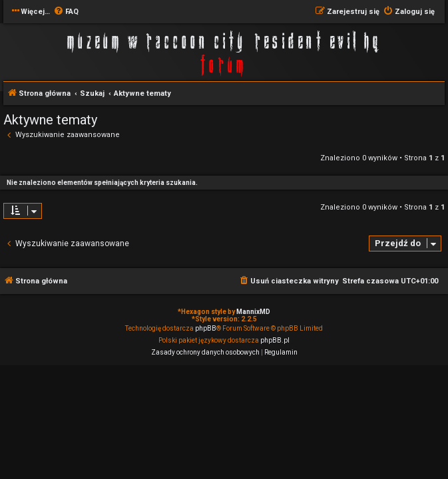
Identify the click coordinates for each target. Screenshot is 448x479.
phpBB (206, 328)
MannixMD (253, 312)
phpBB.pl (275, 340)
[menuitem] (66, 12)
